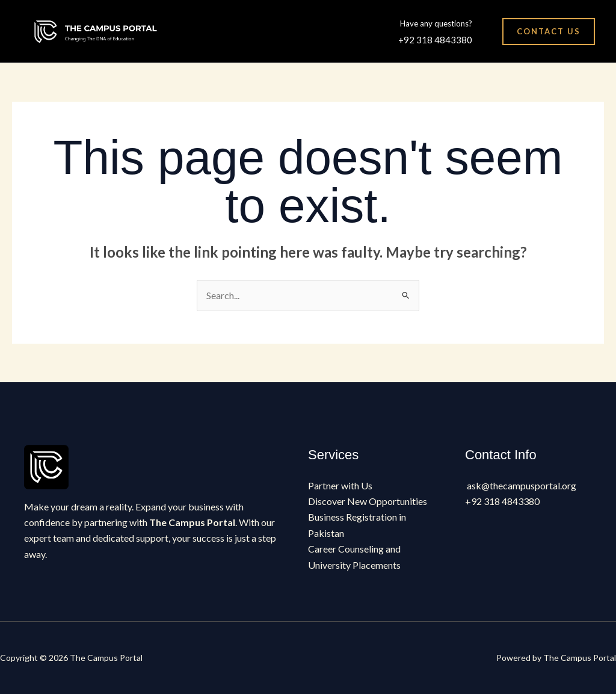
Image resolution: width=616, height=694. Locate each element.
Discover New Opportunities (368, 501)
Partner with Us (340, 485)
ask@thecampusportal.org (522, 485)
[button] (549, 32)
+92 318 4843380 (435, 40)
